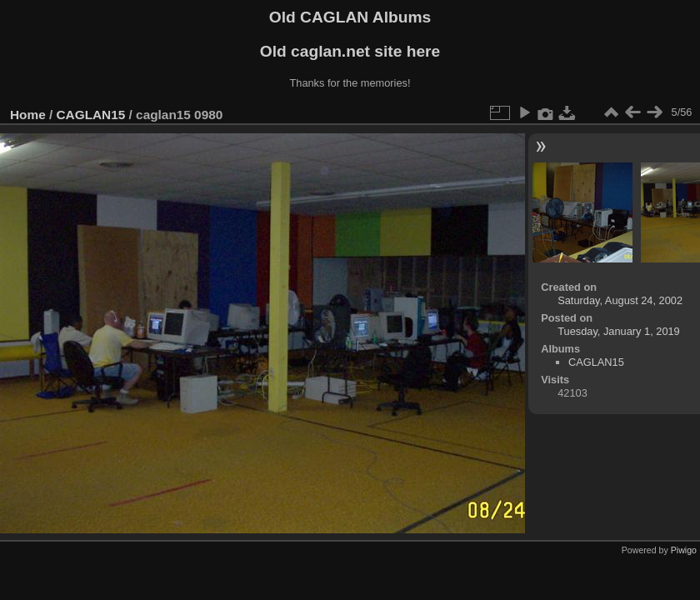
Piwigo (684, 550)
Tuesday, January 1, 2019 (619, 331)
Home (28, 115)
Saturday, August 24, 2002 (620, 300)
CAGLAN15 (91, 115)
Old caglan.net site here (350, 51)
